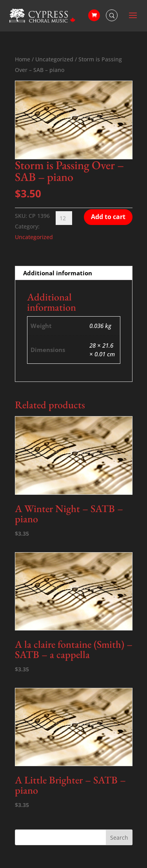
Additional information (58, 273)
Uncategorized (54, 59)
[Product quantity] (64, 218)
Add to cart (108, 217)
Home (23, 59)
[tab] (74, 273)
